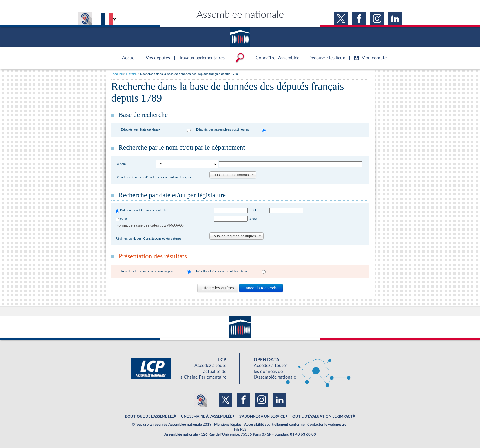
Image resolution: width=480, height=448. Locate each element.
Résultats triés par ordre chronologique (148, 271)
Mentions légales (228, 425)
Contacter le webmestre (327, 425)
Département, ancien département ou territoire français (153, 177)
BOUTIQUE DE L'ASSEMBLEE (149, 416)
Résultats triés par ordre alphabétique (222, 271)
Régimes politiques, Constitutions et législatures (149, 238)
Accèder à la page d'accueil (127, 54)
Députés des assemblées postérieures (223, 129)
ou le (123, 219)
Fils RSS (240, 429)
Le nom (121, 164)
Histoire (131, 74)
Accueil (118, 74)
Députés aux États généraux (141, 129)
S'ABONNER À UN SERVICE (262, 416)
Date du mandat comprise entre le (143, 210)
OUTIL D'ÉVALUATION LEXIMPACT (322, 416)
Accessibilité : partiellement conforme (274, 425)
